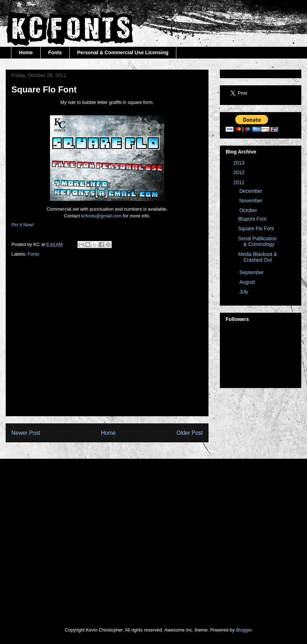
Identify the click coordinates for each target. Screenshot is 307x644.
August (248, 282)
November (251, 201)
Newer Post (26, 433)
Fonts (55, 52)
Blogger (244, 630)
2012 (240, 172)
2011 (240, 182)
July (244, 292)
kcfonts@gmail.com (101, 216)
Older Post (190, 433)
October (249, 210)
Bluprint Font (252, 219)
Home (26, 52)
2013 (240, 163)
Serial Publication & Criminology (257, 241)
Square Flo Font (256, 228)
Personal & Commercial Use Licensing (123, 52)
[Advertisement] (67, 344)
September (252, 272)
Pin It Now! (23, 225)
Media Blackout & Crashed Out (258, 257)
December (251, 191)
